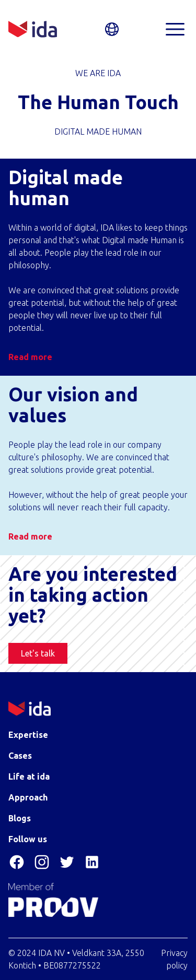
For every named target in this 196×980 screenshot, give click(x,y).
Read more (30, 357)
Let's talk (38, 653)
